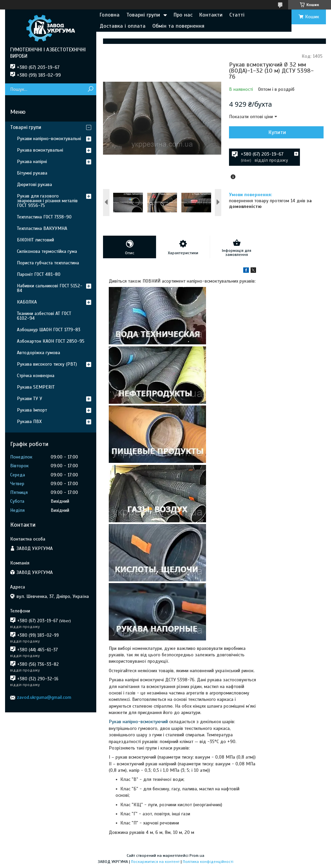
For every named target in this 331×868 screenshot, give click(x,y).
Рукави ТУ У (30, 399)
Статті (237, 15)
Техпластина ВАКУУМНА (42, 228)
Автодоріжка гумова (39, 353)
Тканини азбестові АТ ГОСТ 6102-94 (44, 316)
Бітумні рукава (32, 173)
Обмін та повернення (178, 26)
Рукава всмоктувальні (40, 150)
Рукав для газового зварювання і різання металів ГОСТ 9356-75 (47, 201)
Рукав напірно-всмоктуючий (138, 722)
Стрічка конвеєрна (36, 376)
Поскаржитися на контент (155, 862)
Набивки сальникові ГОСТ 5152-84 (50, 288)
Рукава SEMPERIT (36, 387)
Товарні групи (143, 15)
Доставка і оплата (123, 26)
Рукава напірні (32, 162)
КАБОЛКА (27, 302)
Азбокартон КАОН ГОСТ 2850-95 (51, 341)
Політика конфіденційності (208, 862)
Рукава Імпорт (32, 410)
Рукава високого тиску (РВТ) (47, 364)
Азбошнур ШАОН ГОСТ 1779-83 (49, 330)
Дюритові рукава (34, 185)
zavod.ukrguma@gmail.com (44, 697)
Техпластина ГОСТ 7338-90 (44, 217)
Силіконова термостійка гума (47, 251)
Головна (110, 15)
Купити (277, 132)
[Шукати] (90, 89)
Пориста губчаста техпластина (48, 263)
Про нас (183, 15)
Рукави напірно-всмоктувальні (49, 139)
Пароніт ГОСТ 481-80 (39, 274)
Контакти (211, 15)
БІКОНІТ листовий (35, 240)
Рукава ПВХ (29, 422)
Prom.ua (197, 856)
